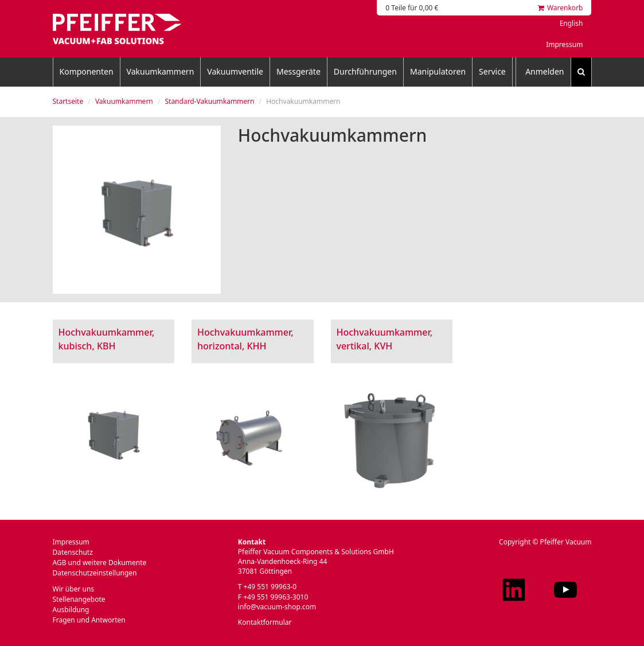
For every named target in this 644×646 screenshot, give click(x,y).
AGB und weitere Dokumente (100, 563)
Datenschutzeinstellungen (95, 573)
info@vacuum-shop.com (277, 607)
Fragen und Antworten (89, 620)
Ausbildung (71, 610)
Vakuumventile (235, 71)
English (571, 23)
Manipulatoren (438, 71)
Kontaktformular (265, 622)
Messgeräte (298, 71)
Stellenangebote (79, 599)
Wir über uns (74, 589)
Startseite (68, 101)
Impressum (564, 44)
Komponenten (87, 71)
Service (492, 71)
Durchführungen (365, 71)
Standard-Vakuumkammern (209, 101)
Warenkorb (561, 8)
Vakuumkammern (161, 71)
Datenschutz (73, 552)
